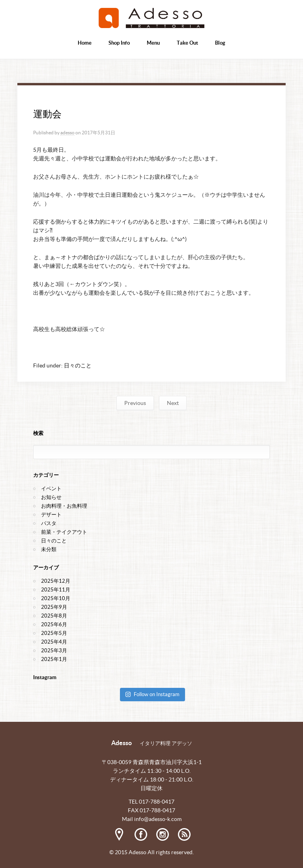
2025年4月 (54, 642)
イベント (51, 489)
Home (85, 43)
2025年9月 (54, 607)
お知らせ (51, 497)
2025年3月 (54, 651)
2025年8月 (54, 616)
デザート (51, 515)
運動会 (47, 114)
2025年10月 (56, 598)
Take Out (187, 43)
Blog (220, 43)
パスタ (49, 523)
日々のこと (78, 365)
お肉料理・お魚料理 (64, 506)
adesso (67, 133)
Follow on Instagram (152, 694)
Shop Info (119, 43)
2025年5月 (54, 633)
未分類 (49, 549)
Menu (153, 43)
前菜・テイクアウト (64, 532)
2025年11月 (56, 590)
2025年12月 (56, 581)
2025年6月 (54, 624)
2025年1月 (54, 659)
